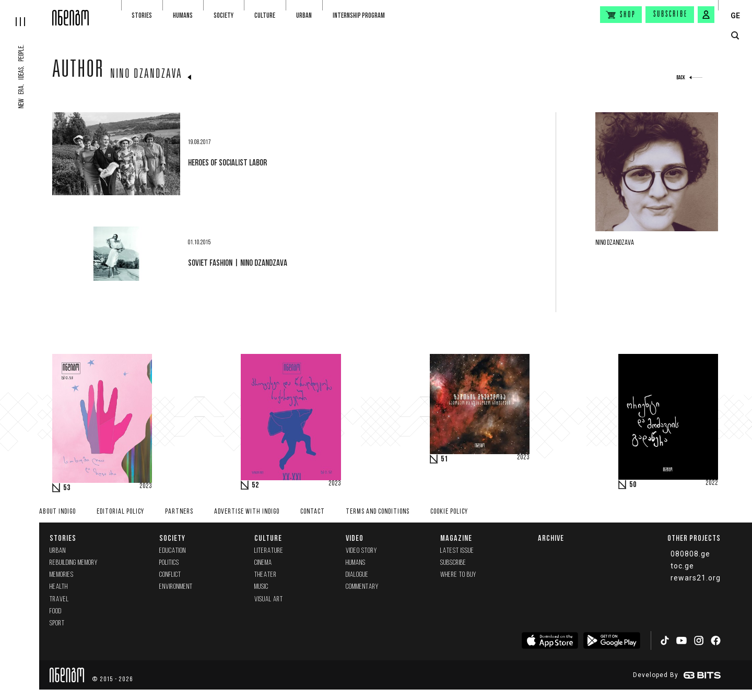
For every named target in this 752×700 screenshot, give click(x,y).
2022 (712, 483)
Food (56, 612)
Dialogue (357, 575)
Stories (142, 15)
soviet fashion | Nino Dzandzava (238, 263)
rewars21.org (696, 578)
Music (261, 587)
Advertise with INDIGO (247, 512)
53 (67, 488)
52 (255, 485)
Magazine (456, 538)
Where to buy (458, 575)
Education (173, 551)
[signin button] (706, 15)
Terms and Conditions (378, 512)
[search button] (735, 36)
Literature (269, 551)
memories (62, 575)
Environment (176, 587)
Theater (266, 575)
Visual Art (269, 600)
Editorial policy (120, 512)
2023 (146, 487)
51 (444, 459)
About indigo (57, 512)
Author (78, 72)
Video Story (361, 551)
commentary (362, 587)
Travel (59, 600)
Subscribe (671, 15)
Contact (313, 512)
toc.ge (682, 566)
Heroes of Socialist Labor (227, 162)
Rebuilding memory (74, 563)
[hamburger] (26, 13)
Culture (265, 15)
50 (633, 485)
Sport (57, 624)
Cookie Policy (449, 512)
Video (355, 538)
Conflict (170, 575)
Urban (304, 15)
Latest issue (457, 551)
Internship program (359, 15)
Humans (183, 15)
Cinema (263, 563)
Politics (169, 563)
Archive (551, 538)
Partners (179, 512)
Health (59, 587)
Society (224, 15)
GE (735, 16)
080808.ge (690, 554)
